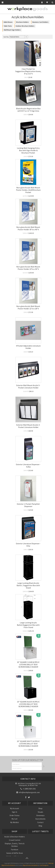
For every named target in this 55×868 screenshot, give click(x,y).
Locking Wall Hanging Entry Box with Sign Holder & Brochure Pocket (28, 150)
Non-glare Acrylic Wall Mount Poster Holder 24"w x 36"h (28, 268)
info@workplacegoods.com (28, 792)
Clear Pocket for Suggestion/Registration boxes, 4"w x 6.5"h (28, 71)
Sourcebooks (40, 819)
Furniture (15, 850)
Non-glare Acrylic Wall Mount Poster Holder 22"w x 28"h (28, 307)
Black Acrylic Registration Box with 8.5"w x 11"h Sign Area (28, 110)
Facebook (26, 797)
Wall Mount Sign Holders (12, 30)
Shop (40, 808)
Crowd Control (15, 840)
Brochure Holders (22, 22)
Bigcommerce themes (8, 865)
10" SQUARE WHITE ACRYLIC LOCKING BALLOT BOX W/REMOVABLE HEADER (28, 744)
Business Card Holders (40, 22)
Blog (40, 826)
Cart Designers (44, 865)
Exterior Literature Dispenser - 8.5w (28, 545)
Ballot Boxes (8, 22)
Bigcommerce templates (30, 865)
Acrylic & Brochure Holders (15, 837)
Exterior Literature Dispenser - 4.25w (28, 466)
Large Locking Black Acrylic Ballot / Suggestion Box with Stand (28, 585)
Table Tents (8, 26)
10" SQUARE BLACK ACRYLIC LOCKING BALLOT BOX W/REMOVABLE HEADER (28, 704)
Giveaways (40, 815)
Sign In (15, 812)
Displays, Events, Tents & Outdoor (15, 845)
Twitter (29, 797)
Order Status (15, 815)
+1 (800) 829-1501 (28, 789)
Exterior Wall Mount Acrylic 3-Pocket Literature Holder (28, 426)
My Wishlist (15, 822)
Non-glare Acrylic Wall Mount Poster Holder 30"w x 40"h (28, 228)
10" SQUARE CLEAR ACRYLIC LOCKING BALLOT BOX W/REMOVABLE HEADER (28, 664)
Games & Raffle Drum (15, 853)
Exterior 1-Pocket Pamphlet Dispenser (28, 505)
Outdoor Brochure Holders (25, 26)
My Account (15, 808)
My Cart (15, 819)
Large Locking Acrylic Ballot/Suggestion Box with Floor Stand (28, 625)
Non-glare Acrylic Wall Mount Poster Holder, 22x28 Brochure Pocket (28, 190)
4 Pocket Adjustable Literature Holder (28, 347)
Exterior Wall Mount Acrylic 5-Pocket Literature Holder (28, 386)
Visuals (40, 812)
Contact (40, 822)
